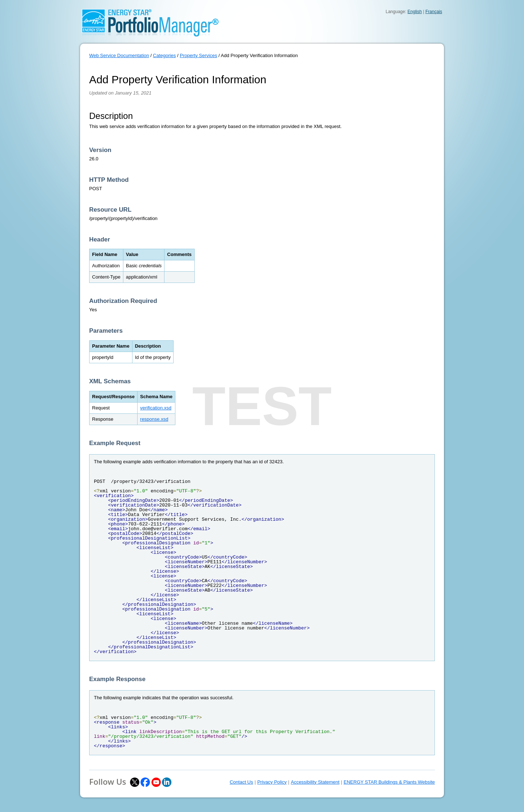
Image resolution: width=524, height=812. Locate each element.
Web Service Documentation (119, 55)
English (415, 12)
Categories (164, 55)
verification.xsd (156, 408)
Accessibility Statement (315, 782)
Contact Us (241, 782)
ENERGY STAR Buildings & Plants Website (389, 782)
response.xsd (154, 419)
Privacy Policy (272, 782)
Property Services (199, 55)
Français (434, 12)
